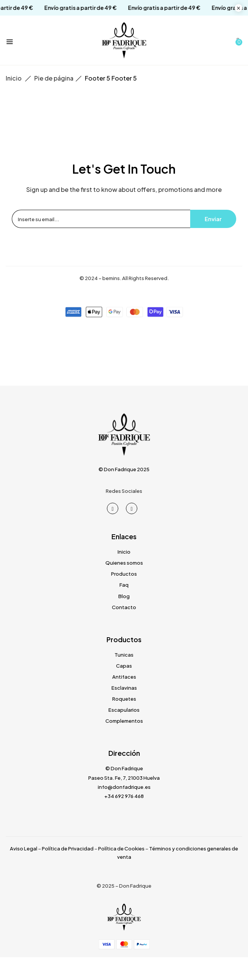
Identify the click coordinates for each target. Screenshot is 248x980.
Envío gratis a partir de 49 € (63, 8)
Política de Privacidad (68, 849)
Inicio (14, 78)
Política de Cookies (121, 849)
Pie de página (54, 78)
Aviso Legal (24, 849)
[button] (238, 40)
